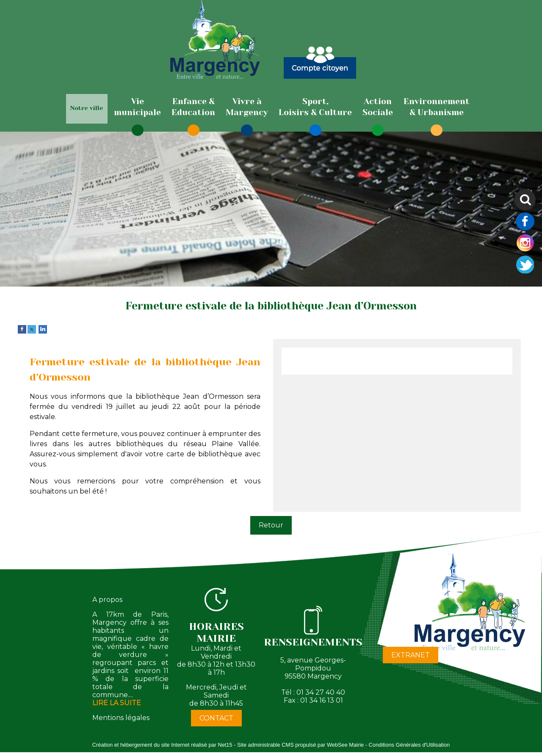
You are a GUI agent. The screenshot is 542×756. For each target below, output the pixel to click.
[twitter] (32, 329)
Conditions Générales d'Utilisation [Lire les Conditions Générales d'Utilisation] (409, 745)
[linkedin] (43, 329)
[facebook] (22, 329)
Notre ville (87, 108)
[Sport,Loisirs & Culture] (315, 107)
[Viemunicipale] (137, 107)
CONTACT (216, 718)
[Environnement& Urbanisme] (437, 107)
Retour (271, 525)
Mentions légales (121, 718)
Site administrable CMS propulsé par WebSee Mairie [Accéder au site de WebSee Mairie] (300, 745)
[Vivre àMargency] (247, 107)
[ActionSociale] (378, 107)
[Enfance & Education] (193, 107)
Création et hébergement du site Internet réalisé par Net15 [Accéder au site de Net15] (162, 745)
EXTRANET (411, 655)
